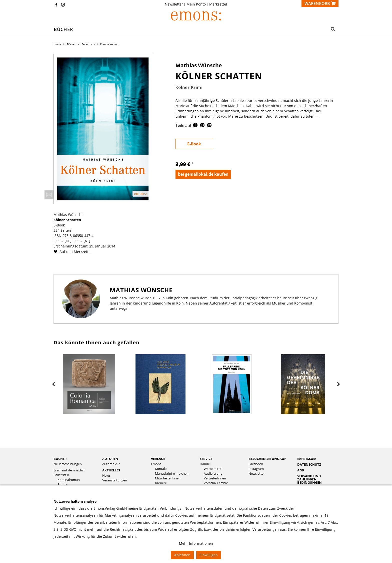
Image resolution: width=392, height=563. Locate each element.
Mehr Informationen (196, 543)
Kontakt (161, 469)
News (106, 475)
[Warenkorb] (320, 4)
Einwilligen (209, 555)
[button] (331, 30)
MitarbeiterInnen (168, 478)
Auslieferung (213, 473)
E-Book (194, 144)
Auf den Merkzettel (74, 252)
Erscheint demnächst (69, 470)
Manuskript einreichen (172, 473)
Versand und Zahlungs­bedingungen (309, 479)
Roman (63, 484)
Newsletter (174, 4)
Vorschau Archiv (216, 483)
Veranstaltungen (115, 480)
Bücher (71, 44)
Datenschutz (309, 464)
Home (57, 44)
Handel (205, 464)
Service (206, 458)
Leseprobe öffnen (49, 195)
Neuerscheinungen (68, 464)
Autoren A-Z (111, 464)
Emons (156, 464)
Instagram (256, 469)
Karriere (161, 483)
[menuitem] (175, 4)
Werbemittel (213, 469)
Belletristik (88, 44)
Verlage (158, 458)
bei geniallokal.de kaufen (203, 174)
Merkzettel (218, 4)
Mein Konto (196, 4)
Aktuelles (111, 470)
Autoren (110, 458)
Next (338, 384)
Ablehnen (182, 555)
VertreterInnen (215, 478)
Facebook (256, 464)
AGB (301, 470)
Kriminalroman (109, 44)
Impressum (307, 458)
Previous (53, 384)
